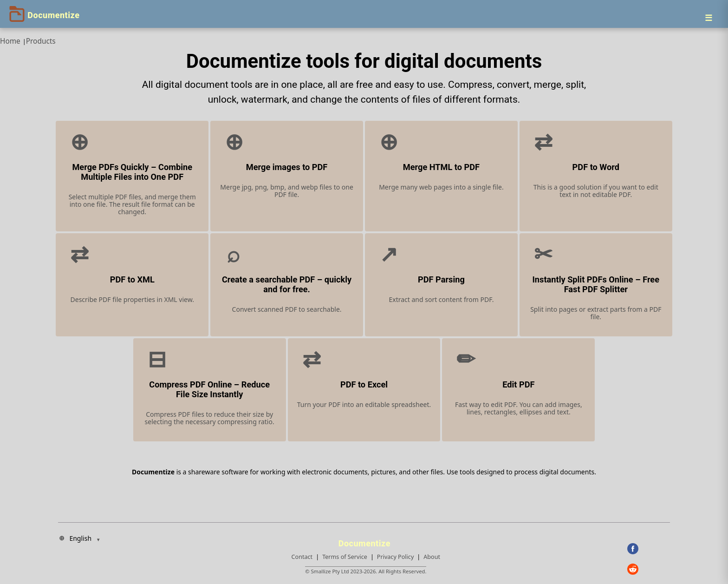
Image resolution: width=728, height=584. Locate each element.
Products (41, 41)
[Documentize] (366, 541)
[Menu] (708, 18)
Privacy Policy (395, 557)
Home (10, 41)
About (432, 557)
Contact (302, 557)
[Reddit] (649, 569)
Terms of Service (345, 557)
